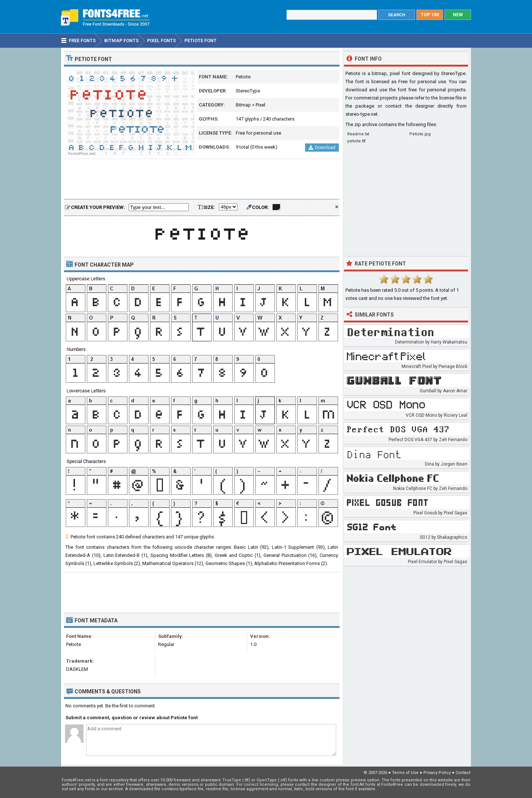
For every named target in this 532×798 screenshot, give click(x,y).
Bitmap (243, 105)
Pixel (260, 105)
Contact (463, 773)
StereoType (248, 91)
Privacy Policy (437, 773)
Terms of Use (405, 773)
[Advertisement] (202, 179)
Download (322, 148)
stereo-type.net (362, 114)
